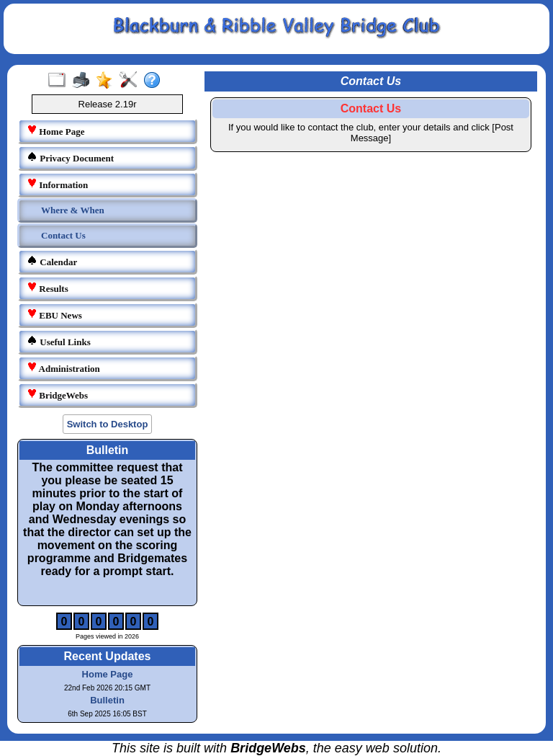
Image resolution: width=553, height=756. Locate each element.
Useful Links (59, 341)
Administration (63, 368)
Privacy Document (70, 157)
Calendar (52, 261)
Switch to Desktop (108, 424)
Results (48, 288)
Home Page (55, 131)
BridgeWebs (57, 395)
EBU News (54, 315)
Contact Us (63, 235)
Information (57, 184)
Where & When (73, 210)
